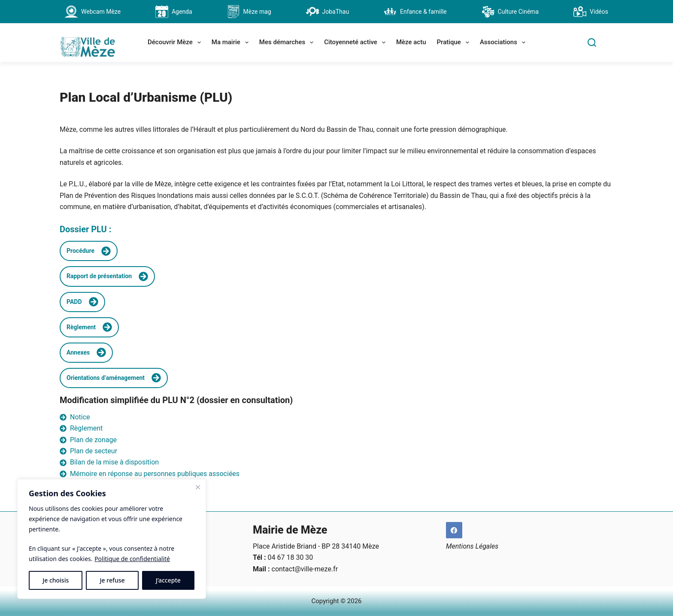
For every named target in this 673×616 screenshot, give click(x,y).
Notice (80, 417)
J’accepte (168, 580)
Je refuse (112, 580)
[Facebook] (454, 530)
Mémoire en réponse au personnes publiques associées (155, 474)
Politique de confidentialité (132, 559)
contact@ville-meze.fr (305, 569)
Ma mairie (232, 42)
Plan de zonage (93, 440)
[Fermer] (198, 487)
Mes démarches (288, 42)
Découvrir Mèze (176, 42)
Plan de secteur (94, 451)
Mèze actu (411, 42)
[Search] (592, 42)
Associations (504, 42)
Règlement (86, 428)
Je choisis (56, 580)
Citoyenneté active (356, 42)
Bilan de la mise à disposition (114, 462)
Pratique (455, 42)
